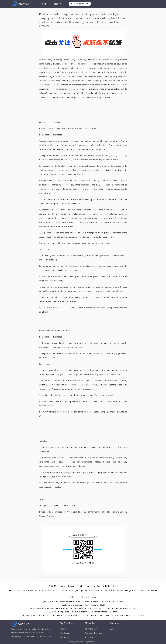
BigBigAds (65, 633)
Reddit (71, 586)
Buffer (97, 586)
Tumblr (81, 586)
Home (44, 4)
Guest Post (115, 629)
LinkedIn (107, 586)
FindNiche (65, 637)
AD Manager (91, 629)
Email (89, 586)
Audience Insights (93, 633)
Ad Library (90, 637)
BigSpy (57, 4)
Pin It (116, 586)
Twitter (62, 586)
